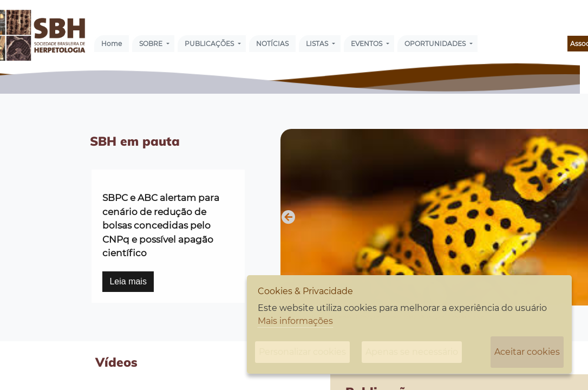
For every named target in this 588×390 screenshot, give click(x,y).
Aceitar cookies (527, 352)
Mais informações (295, 321)
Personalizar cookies (302, 352)
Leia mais (128, 281)
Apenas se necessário (412, 352)
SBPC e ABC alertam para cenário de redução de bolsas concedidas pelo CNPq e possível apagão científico (161, 225)
